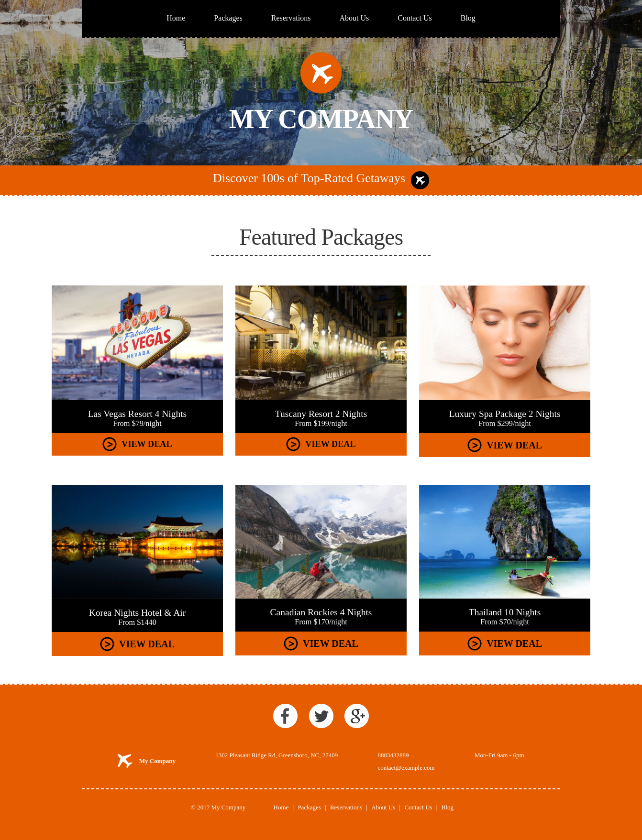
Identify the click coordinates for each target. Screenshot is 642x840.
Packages (228, 18)
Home (176, 18)
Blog (468, 18)
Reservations (291, 18)
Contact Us (415, 18)
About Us (354, 18)
